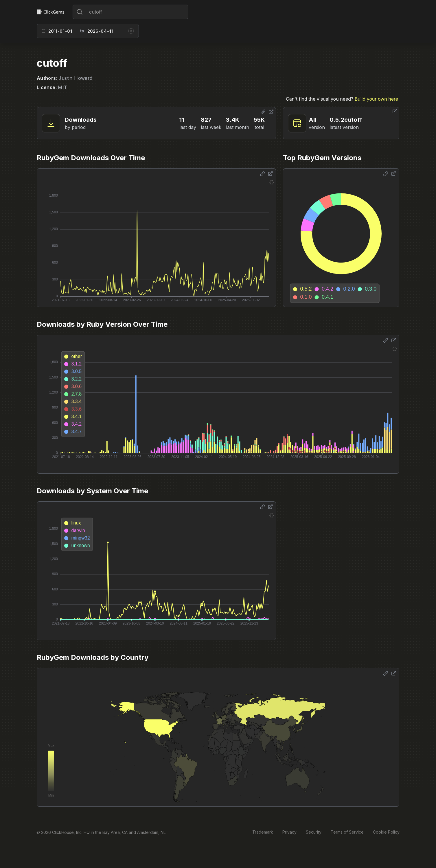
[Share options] (263, 112)
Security (314, 832)
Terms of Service (347, 832)
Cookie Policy (386, 832)
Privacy (289, 832)
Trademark (263, 832)
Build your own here (376, 99)
